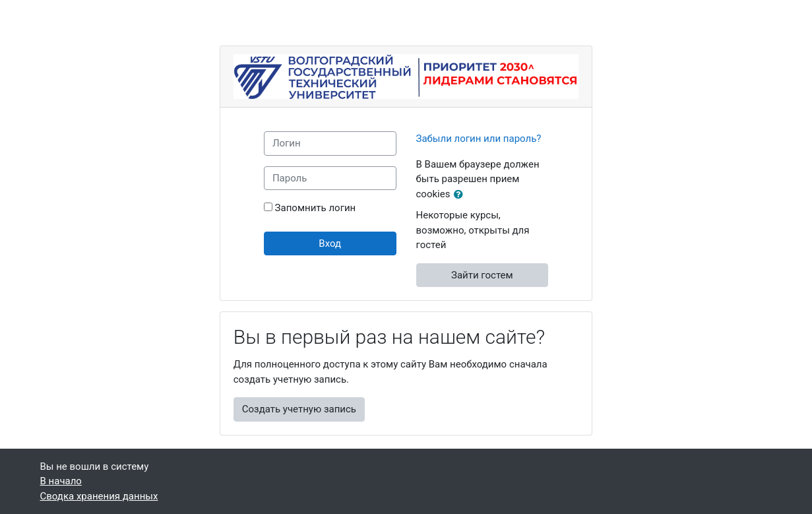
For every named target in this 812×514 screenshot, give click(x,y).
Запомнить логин (316, 208)
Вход (330, 243)
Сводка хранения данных (99, 496)
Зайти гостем (482, 275)
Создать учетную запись (299, 409)
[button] (461, 195)
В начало (61, 481)
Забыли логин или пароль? (479, 139)
